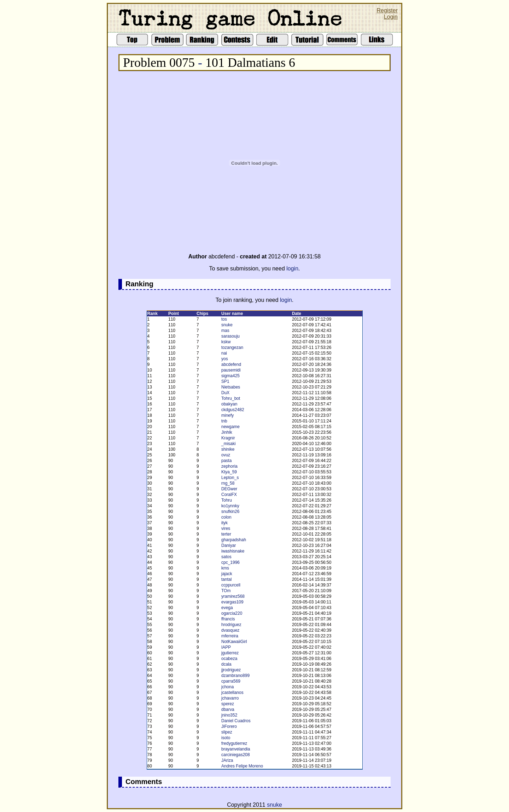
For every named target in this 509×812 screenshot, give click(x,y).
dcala (226, 664)
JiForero (229, 726)
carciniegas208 (236, 755)
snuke (227, 325)
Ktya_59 (229, 472)
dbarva (228, 709)
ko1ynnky (230, 506)
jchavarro (230, 698)
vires (226, 528)
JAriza (227, 760)
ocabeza (229, 659)
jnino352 (229, 715)
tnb (224, 421)
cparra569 (231, 681)
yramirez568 (233, 596)
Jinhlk (227, 432)
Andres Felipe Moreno (242, 766)
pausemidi (231, 370)
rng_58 (228, 483)
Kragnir (228, 438)
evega (227, 608)
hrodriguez (231, 625)
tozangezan (232, 347)
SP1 (225, 381)
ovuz (226, 455)
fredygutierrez (234, 743)
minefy (227, 415)
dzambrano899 (235, 676)
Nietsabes (231, 387)
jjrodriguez (231, 670)
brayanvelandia (236, 749)
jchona (227, 687)
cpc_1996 (230, 562)
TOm (226, 591)
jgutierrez (230, 653)
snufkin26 (230, 512)
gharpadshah (234, 540)
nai (224, 353)
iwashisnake (233, 551)
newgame (230, 427)
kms (225, 568)
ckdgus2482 (233, 410)
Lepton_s (230, 478)
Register (387, 10)
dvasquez (230, 630)
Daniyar (229, 545)
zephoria (229, 466)
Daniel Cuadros (236, 721)
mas (225, 331)
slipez (227, 732)
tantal (226, 579)
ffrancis (228, 619)
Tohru (227, 500)
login (292, 268)
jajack (227, 574)
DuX (225, 393)
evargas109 (232, 602)
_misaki (229, 444)
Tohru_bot (231, 398)
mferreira (230, 636)
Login (391, 17)
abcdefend (231, 364)
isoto (226, 738)
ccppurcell (231, 585)
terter (226, 534)
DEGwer (229, 489)
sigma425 (230, 376)
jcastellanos (232, 693)
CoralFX (229, 495)
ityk (224, 523)
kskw (226, 342)
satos (226, 557)
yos (225, 359)
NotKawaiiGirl (234, 642)
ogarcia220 (232, 613)
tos (224, 319)
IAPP (226, 647)
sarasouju (230, 336)
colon (226, 517)
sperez (228, 704)
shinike (228, 449)
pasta (226, 461)
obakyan (229, 404)
